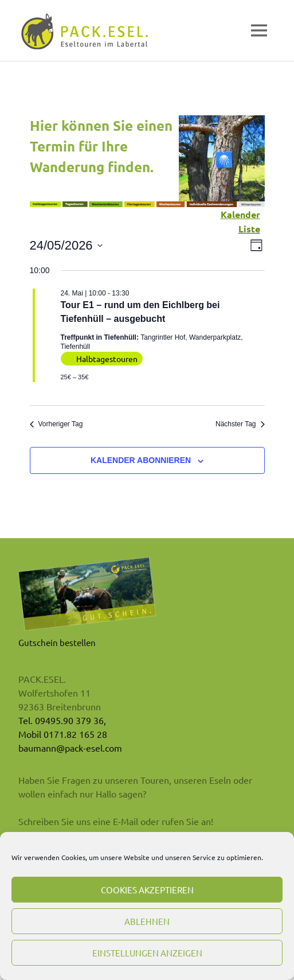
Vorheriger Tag (56, 424)
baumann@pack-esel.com (70, 748)
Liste (249, 229)
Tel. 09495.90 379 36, (62, 720)
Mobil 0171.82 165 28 (63, 734)
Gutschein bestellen (57, 642)
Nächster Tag (240, 424)
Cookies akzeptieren (147, 890)
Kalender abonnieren (141, 460)
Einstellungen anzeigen (147, 953)
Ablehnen (147, 921)
